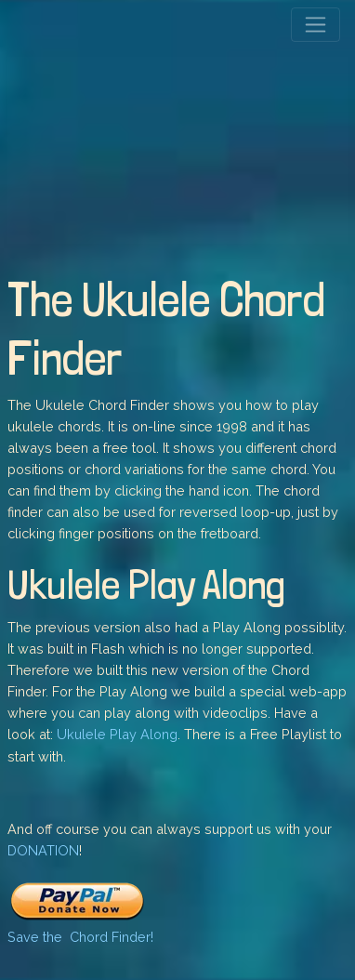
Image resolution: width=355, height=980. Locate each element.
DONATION (43, 850)
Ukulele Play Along (117, 734)
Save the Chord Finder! (80, 937)
